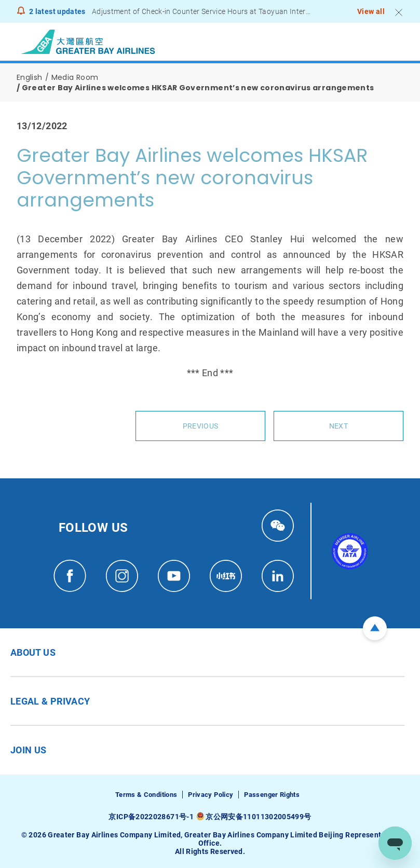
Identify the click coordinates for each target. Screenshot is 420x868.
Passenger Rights (272, 795)
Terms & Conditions (146, 795)
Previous (200, 426)
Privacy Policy (211, 795)
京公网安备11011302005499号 (258, 817)
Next (338, 426)
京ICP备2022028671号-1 (151, 817)
